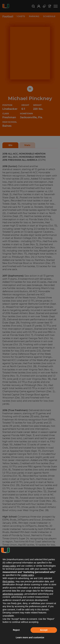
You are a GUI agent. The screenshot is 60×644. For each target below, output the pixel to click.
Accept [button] (44, 630)
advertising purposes (13, 594)
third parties (8, 581)
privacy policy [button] (9, 566)
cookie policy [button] (27, 575)
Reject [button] (16, 630)
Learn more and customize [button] (30, 637)
